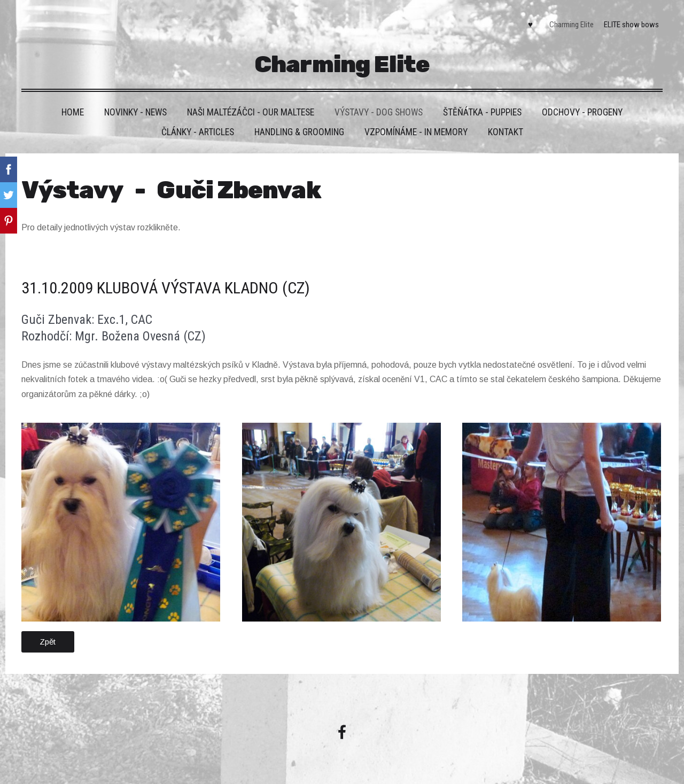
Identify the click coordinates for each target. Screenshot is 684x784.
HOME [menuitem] (73, 112)
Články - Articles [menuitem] (198, 132)
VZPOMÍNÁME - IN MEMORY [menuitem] (416, 132)
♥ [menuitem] (530, 25)
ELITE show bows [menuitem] (631, 25)
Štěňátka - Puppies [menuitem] (482, 112)
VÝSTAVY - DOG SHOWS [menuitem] (379, 112)
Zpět (48, 642)
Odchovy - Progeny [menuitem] (582, 112)
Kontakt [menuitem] (506, 132)
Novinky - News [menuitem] (135, 112)
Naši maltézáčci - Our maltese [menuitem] (251, 112)
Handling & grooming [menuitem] (299, 132)
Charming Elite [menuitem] (572, 25)
